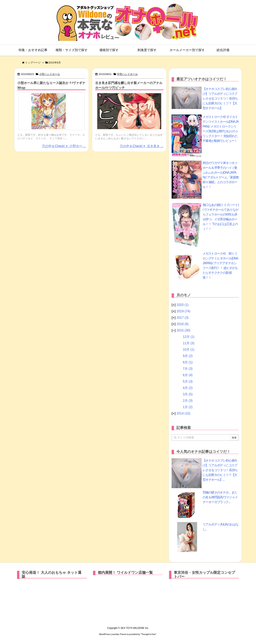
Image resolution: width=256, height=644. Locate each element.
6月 (188, 375)
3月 (188, 394)
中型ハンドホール (127, 74)
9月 (188, 356)
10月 (189, 350)
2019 (183, 311)
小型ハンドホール (50, 74)
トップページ (33, 63)
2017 (183, 318)
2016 (183, 324)
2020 (183, 305)
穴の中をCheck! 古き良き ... (142, 146)
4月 (188, 388)
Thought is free (148, 634)
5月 (188, 381)
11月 (189, 343)
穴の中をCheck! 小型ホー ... (64, 146)
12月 (189, 337)
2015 (183, 330)
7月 (188, 369)
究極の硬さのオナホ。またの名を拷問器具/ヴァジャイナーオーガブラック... (220, 497)
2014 (183, 413)
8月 (188, 362)
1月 (188, 407)
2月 (188, 401)
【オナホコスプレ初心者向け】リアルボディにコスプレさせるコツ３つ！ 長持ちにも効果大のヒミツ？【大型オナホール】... (220, 470)
